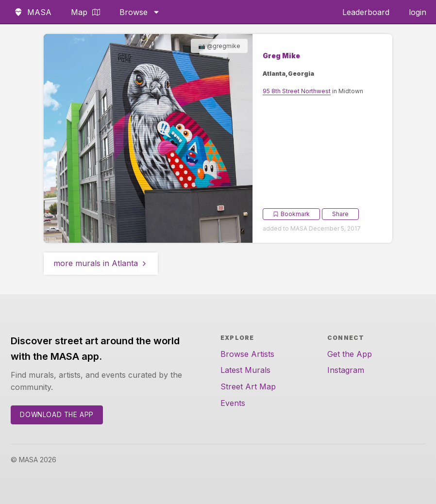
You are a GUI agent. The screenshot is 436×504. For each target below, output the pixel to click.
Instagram (346, 370)
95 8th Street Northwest (297, 91)
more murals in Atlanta (101, 263)
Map (85, 12)
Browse (140, 12)
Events (233, 403)
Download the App (57, 415)
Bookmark (291, 214)
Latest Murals (245, 370)
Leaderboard (366, 12)
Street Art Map (248, 386)
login (418, 12)
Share (340, 214)
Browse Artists (247, 354)
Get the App (350, 354)
